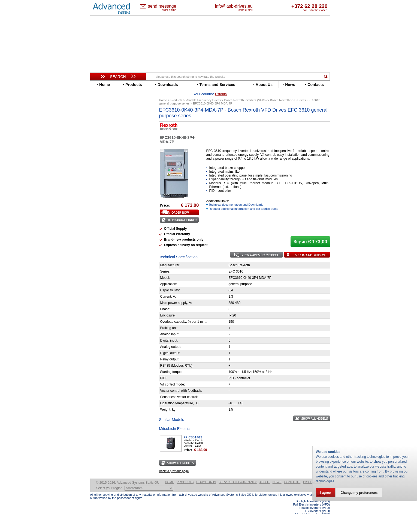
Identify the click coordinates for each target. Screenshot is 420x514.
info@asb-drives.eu (256, 6)
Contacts (292, 474)
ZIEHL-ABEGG (107, 253)
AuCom (101, 272)
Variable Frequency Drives (115, 114)
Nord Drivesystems (111, 208)
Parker (101, 216)
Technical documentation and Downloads (236, 196)
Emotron (102, 155)
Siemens (102, 237)
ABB (99, 118)
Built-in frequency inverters (111, 400)
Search (118, 77)
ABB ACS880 (321, 512)
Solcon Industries (110, 293)
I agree (326, 493)
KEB (99, 192)
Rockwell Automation (113, 221)
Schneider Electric (111, 229)
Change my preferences (359, 493)
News (277, 474)
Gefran (101, 171)
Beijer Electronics (110, 126)
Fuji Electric (105, 167)
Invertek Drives (108, 184)
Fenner (101, 163)
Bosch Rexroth (108, 135)
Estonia (167, 6)
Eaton (100, 147)
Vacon (100, 245)
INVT (99, 188)
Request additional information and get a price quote (244, 200)
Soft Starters (103, 264)
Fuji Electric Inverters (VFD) (311, 496)
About (265, 474)
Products (185, 474)
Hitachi (101, 176)
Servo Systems (105, 299)
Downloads (206, 474)
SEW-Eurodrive (108, 233)
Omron (101, 212)
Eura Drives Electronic (114, 159)
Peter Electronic (109, 284)
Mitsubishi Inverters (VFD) (312, 506)
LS (97, 200)
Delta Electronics (110, 143)
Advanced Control (110, 122)
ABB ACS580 (321, 509)
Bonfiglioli (104, 131)
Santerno (103, 225)
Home (170, 474)
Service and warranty (238, 474)
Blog (97, 346)
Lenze (100, 196)
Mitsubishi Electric (111, 204)
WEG (99, 249)
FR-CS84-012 (193, 429)
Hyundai (102, 180)
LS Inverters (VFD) (318, 503)
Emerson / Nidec (109, 151)
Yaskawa (102, 257)
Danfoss (102, 139)
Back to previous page (174, 462)
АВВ (99, 268)
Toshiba (102, 241)
